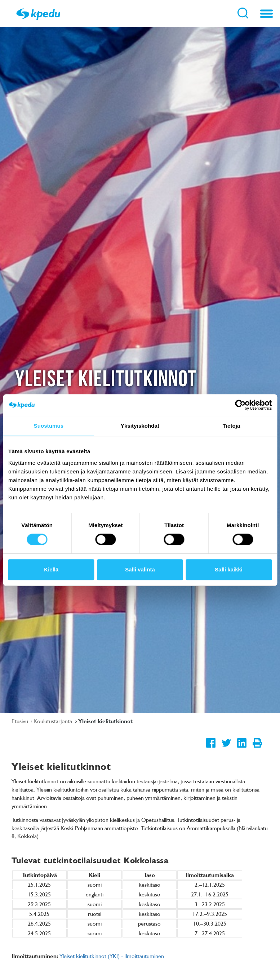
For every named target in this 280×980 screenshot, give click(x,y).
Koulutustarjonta (54, 721)
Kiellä (51, 569)
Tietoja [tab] (232, 426)
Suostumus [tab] (49, 426)
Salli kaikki (229, 569)
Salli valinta (140, 569)
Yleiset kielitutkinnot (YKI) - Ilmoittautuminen (112, 956)
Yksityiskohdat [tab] (140, 426)
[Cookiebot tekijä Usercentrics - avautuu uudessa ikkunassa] (240, 405)
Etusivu (21, 721)
